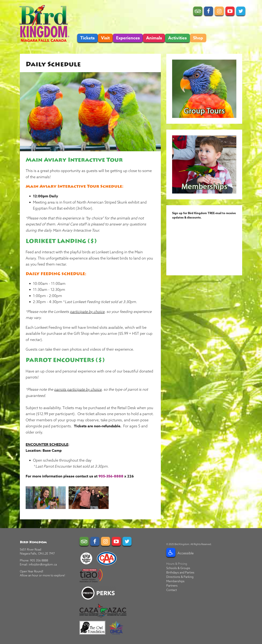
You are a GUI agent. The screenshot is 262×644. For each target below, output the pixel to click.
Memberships (175, 581)
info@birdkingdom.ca (43, 564)
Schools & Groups (178, 568)
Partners (172, 586)
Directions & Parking (180, 577)
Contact (172, 590)
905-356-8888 (111, 476)
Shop (198, 38)
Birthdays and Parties (180, 572)
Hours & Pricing (177, 564)
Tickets (87, 38)
